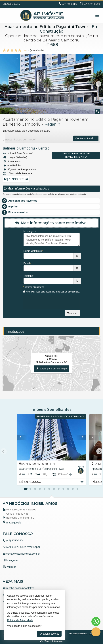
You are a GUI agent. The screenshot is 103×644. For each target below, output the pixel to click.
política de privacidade (68, 292)
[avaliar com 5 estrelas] (20, 50)
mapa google (14, 523)
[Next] (98, 84)
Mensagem (30, 231)
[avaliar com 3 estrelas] (12, 50)
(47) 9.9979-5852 (92, 4)
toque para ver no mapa (51, 369)
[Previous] (21, 437)
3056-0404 (70, 4)
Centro (44, 148)
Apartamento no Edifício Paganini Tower (46, 27)
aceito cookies (49, 634)
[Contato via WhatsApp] (96, 622)
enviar (72, 313)
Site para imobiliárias (78, 634)
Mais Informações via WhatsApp (27, 189)
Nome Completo (33, 251)
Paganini (53, 124)
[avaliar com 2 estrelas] (8, 50)
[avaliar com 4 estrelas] (16, 50)
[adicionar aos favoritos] (82, 483)
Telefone (28, 276)
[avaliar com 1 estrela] (4, 50)
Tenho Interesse (51, 641)
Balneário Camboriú (19, 148)
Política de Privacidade (20, 620)
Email (27, 263)
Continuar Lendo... (86, 138)
